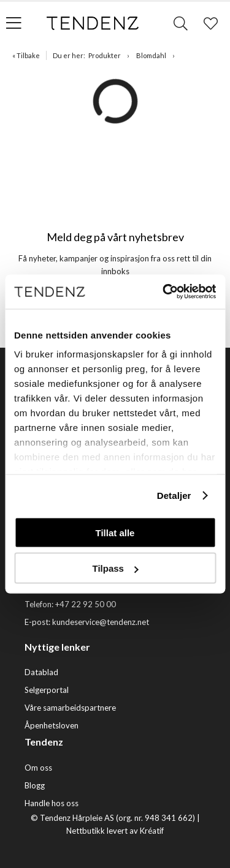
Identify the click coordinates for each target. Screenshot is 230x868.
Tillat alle (115, 532)
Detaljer (174, 496)
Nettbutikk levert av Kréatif (115, 831)
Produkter (105, 55)
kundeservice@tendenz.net (101, 622)
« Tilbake (26, 55)
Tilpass (116, 568)
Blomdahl (151, 55)
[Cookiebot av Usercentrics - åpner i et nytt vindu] (164, 292)
